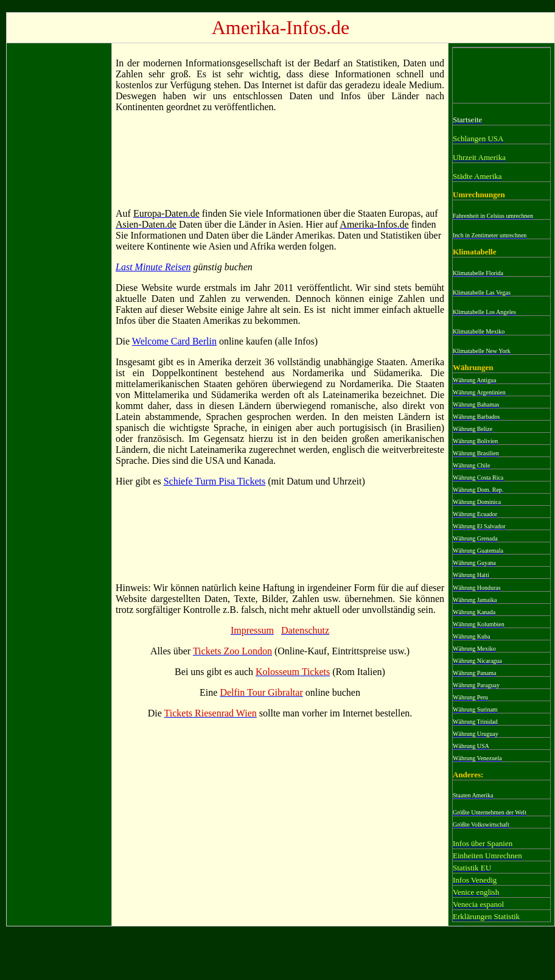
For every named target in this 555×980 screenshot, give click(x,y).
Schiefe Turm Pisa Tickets (215, 481)
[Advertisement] (59, 229)
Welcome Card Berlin (174, 341)
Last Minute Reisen (153, 267)
